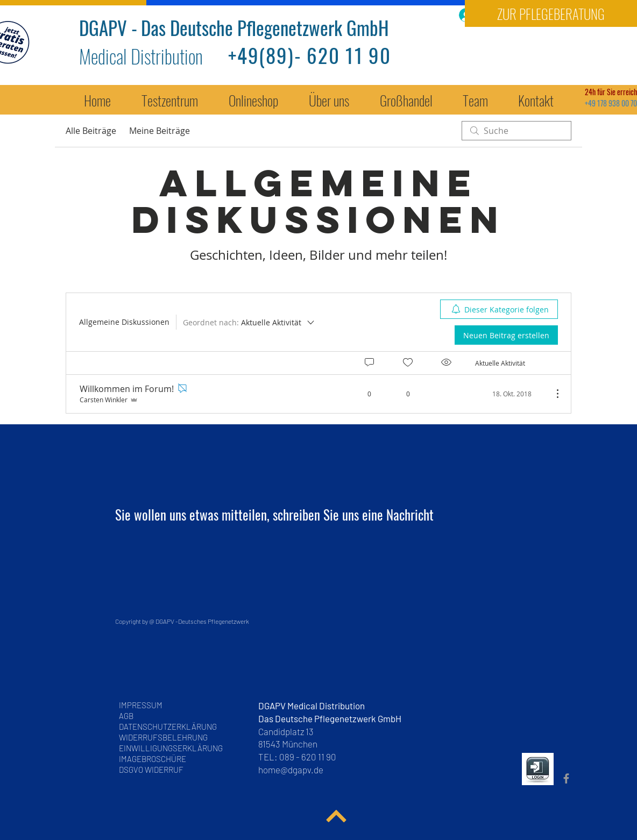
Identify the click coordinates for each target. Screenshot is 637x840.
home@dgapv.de (291, 770)
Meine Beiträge (160, 131)
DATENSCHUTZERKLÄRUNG (168, 727)
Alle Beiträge (91, 131)
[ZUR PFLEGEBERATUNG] (551, 13)
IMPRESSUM (141, 705)
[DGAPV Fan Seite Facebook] (566, 778)
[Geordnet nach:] (249, 322)
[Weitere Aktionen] (552, 394)
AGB (129, 716)
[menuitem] (499, 309)
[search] (516, 131)
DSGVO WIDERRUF (151, 770)
